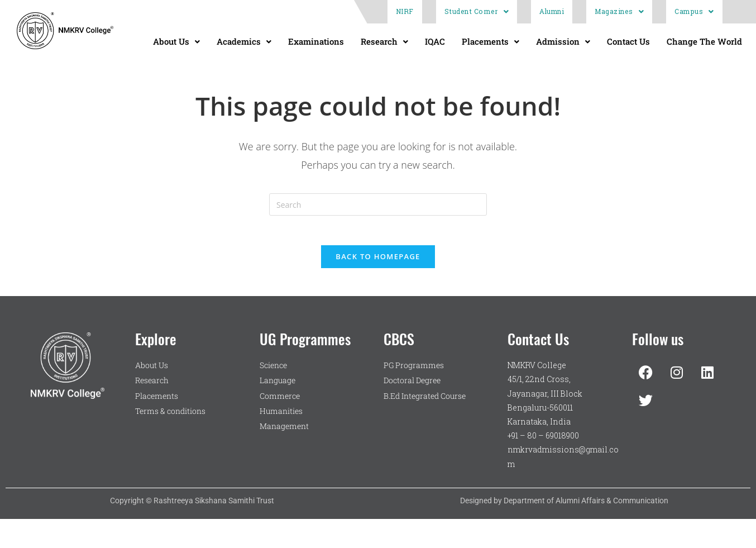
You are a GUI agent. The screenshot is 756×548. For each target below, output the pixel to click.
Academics (244, 41)
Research (384, 41)
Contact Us (628, 41)
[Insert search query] (378, 204)
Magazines (619, 11)
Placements (491, 41)
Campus (694, 11)
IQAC (435, 41)
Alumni (552, 11)
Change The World (704, 41)
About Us (176, 41)
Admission (563, 41)
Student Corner (477, 11)
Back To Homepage (378, 260)
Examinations (316, 41)
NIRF (405, 11)
